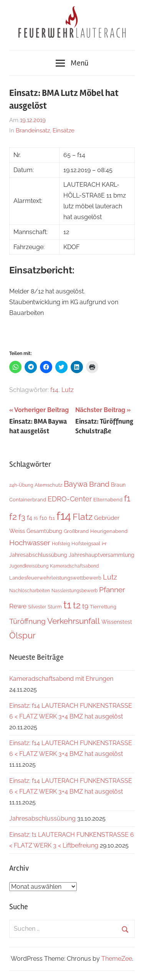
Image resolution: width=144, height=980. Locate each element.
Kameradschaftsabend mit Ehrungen (61, 679)
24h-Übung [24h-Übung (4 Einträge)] (21, 485)
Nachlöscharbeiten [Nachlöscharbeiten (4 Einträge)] (30, 591)
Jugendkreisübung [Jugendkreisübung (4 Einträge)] (29, 566)
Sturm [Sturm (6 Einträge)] (55, 607)
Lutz (68, 390)
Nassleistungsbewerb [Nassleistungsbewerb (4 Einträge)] (74, 591)
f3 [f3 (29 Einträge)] (22, 517)
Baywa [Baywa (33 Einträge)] (76, 484)
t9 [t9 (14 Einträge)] (85, 606)
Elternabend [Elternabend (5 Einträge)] (108, 500)
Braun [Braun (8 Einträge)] (118, 485)
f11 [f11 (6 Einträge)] (52, 518)
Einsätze (64, 131)
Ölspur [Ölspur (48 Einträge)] (22, 635)
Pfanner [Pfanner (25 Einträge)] (112, 590)
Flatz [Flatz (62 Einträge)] (83, 517)
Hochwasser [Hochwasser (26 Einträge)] (30, 543)
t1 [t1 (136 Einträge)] (67, 605)
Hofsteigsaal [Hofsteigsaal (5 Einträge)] (86, 544)
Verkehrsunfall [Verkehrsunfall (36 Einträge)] (74, 621)
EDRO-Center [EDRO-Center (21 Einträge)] (70, 499)
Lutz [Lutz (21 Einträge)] (110, 577)
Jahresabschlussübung (42, 818)
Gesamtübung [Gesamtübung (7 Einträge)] (44, 531)
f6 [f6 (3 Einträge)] (36, 518)
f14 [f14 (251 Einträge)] (64, 516)
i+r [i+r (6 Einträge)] (104, 544)
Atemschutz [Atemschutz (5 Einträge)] (48, 485)
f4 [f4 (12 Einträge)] (30, 518)
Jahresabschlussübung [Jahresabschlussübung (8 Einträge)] (38, 555)
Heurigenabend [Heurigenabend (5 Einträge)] (109, 531)
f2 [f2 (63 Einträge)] (13, 517)
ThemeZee (117, 959)
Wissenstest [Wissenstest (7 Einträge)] (117, 622)
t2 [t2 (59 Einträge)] (77, 605)
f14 (54, 390)
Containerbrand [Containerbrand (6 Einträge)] (28, 500)
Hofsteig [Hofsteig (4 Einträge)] (61, 544)
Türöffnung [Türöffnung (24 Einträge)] (27, 621)
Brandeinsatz (33, 131)
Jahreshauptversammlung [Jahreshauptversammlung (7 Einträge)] (102, 555)
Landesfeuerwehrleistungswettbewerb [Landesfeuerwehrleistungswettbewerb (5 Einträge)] (55, 578)
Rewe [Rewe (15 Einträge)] (18, 606)
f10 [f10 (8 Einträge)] (43, 518)
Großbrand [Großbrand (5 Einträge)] (76, 531)
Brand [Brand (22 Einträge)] (99, 484)
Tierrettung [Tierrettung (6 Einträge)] (103, 607)
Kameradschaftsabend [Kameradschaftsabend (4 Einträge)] (74, 566)
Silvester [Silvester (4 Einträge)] (37, 607)
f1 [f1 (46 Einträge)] (127, 498)
